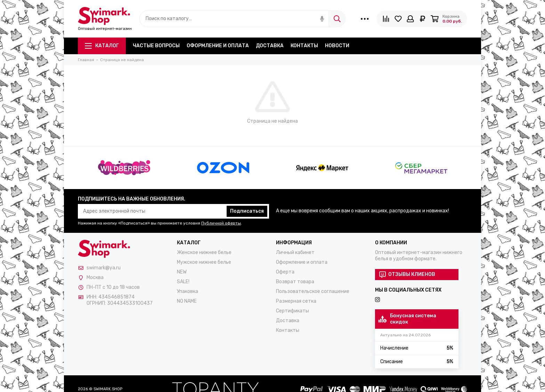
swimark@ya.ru (104, 268)
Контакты (304, 46)
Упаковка (188, 291)
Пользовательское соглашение (313, 291)
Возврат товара (295, 282)
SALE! (183, 282)
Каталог (102, 46)
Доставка (270, 46)
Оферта (285, 272)
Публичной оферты (221, 223)
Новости (337, 46)
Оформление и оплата (218, 46)
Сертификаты (292, 311)
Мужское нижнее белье (204, 262)
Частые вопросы (156, 46)
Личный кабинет (295, 252)
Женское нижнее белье (204, 252)
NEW (182, 272)
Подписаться (247, 211)
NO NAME (187, 301)
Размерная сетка (296, 301)
